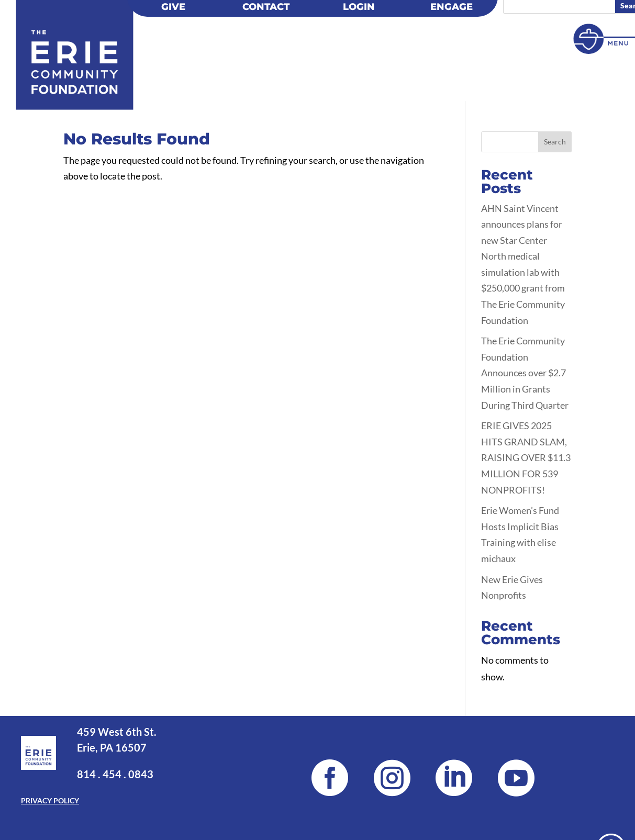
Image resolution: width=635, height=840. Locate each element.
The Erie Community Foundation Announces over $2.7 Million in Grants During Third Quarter (525, 373)
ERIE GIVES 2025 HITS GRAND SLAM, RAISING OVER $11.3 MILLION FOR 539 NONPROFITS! (526, 457)
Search (555, 142)
